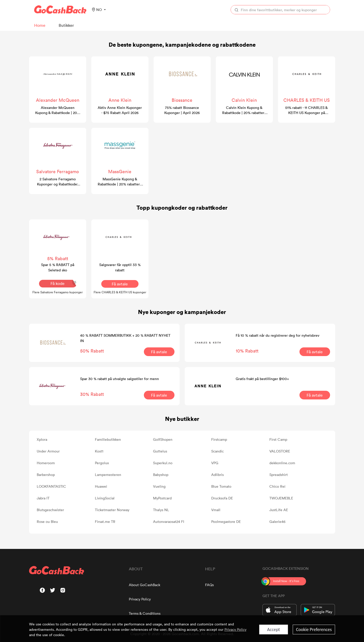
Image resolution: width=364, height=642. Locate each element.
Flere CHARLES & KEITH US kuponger (120, 292)
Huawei (101, 486)
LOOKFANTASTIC (51, 486)
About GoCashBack (145, 585)
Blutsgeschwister (50, 510)
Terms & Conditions (145, 613)
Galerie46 (277, 521)
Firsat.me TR (105, 521)
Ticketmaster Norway (112, 510)
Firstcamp (219, 439)
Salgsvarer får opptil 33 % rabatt (120, 267)
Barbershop (46, 475)
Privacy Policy (140, 599)
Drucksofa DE (222, 498)
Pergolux (102, 463)
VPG (215, 463)
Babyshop (161, 475)
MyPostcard (162, 498)
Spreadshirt (279, 475)
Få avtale (120, 284)
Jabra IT (43, 498)
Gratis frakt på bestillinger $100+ (262, 379)
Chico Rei (277, 486)
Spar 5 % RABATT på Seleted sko (58, 267)
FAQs (209, 585)
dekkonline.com (282, 463)
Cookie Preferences (314, 630)
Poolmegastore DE (226, 521)
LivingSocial (105, 498)
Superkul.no (163, 463)
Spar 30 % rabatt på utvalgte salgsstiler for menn (120, 379)
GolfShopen (163, 439)
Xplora (42, 439)
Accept (273, 630)
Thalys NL (161, 510)
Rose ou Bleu (47, 521)
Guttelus (160, 451)
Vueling (159, 486)
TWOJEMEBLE (281, 498)
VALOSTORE (280, 451)
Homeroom (46, 463)
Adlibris (217, 475)
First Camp (278, 439)
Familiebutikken (108, 439)
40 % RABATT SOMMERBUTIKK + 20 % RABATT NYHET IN (125, 338)
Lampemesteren (108, 475)
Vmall (216, 510)
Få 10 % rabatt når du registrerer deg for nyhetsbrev (278, 335)
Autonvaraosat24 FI (169, 521)
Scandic (217, 451)
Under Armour (48, 451)
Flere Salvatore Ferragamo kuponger (58, 292)
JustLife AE (279, 510)
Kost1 (99, 451)
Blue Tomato (221, 486)
